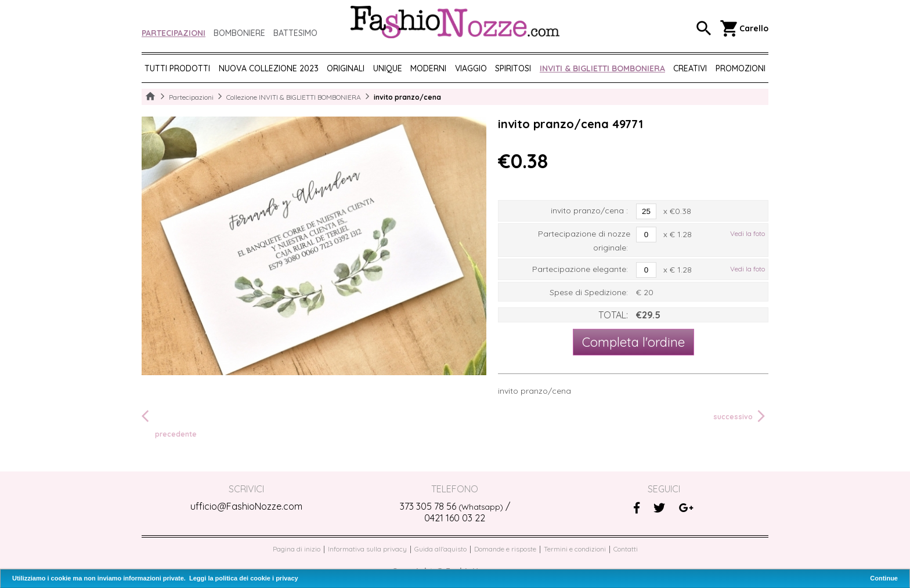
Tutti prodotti (177, 68)
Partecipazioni (174, 33)
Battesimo (295, 33)
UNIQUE (388, 68)
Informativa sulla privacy (367, 549)
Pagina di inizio (297, 549)
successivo (741, 416)
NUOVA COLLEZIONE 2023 (269, 68)
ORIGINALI (346, 68)
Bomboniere (239, 33)
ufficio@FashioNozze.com (246, 506)
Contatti (626, 549)
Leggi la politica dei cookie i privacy (244, 578)
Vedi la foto (748, 233)
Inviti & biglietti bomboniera (602, 68)
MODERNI (428, 68)
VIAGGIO (471, 68)
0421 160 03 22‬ (455, 518)
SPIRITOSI (513, 68)
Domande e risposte (505, 549)
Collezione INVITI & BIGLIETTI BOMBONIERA (294, 97)
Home (150, 97)
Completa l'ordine (633, 342)
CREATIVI (690, 68)
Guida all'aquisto (440, 549)
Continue (884, 578)
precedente (169, 423)
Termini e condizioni (575, 549)
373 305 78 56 (452, 506)
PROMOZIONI (741, 68)
